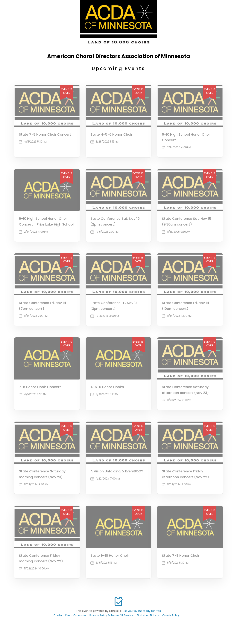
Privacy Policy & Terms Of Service (111, 615)
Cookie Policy (171, 615)
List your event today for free (142, 611)
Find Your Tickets (148, 615)
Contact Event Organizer (70, 615)
